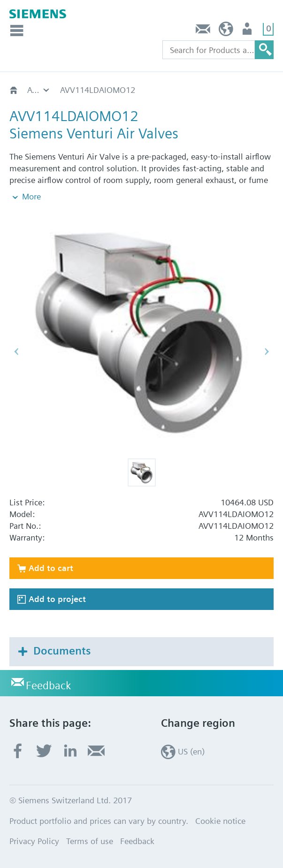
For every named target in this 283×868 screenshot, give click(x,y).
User (248, 31)
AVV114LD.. (82, 90)
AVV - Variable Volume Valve (39, 90)
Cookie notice (220, 821)
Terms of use (90, 841)
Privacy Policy (34, 841)
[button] (142, 472)
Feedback (203, 31)
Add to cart (51, 568)
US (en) (226, 31)
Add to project (57, 599)
